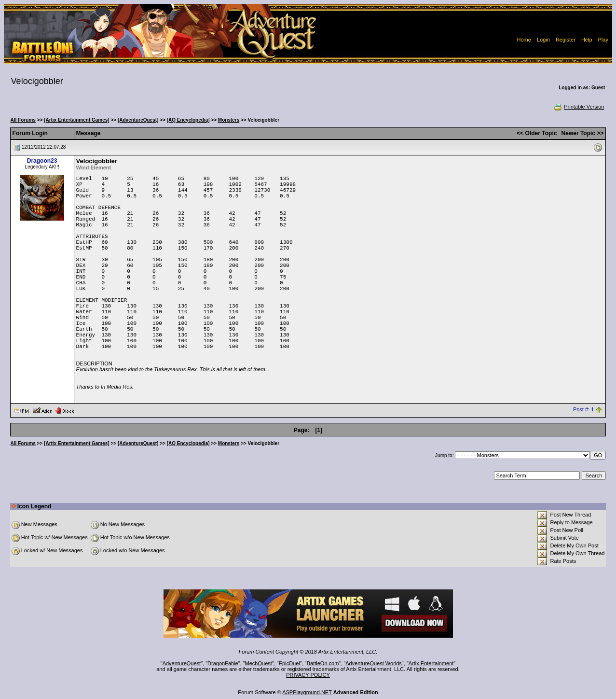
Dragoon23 (42, 161)
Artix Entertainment (431, 663)
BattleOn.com (323, 663)
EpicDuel (289, 663)
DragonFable (223, 663)
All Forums (23, 120)
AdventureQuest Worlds (374, 663)
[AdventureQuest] (138, 120)
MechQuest (259, 663)
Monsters (229, 120)
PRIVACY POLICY (308, 675)
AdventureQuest (182, 663)
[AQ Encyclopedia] (188, 120)
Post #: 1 (583, 410)
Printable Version (579, 107)
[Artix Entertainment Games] (77, 120)
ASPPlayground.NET (307, 692)
